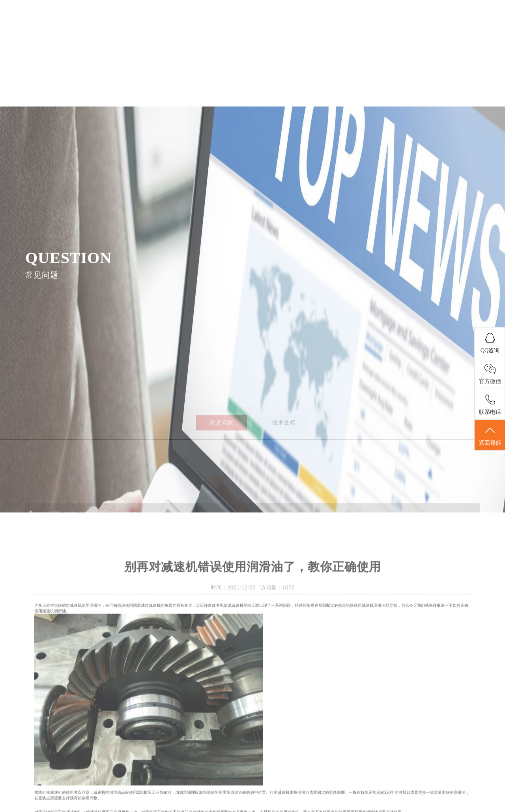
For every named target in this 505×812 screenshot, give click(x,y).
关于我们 (286, 32)
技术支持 (397, 32)
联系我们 (453, 32)
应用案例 (342, 32)
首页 (175, 32)
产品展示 (231, 32)
